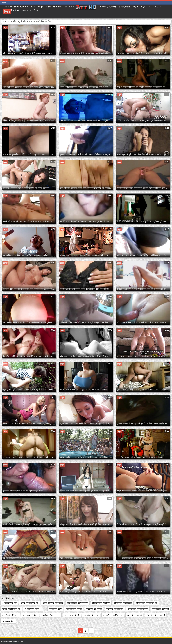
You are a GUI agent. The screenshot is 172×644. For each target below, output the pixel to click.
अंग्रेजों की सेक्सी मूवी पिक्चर (53, 603)
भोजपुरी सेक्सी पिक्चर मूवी (155, 615)
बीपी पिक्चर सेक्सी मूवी (161, 609)
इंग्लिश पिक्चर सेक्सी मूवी (101, 603)
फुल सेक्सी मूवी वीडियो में (115, 609)
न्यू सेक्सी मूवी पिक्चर (32, 609)
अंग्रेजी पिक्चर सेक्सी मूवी (30, 603)
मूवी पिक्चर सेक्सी (8, 621)
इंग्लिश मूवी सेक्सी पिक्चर (123, 603)
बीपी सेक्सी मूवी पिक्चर (10, 615)
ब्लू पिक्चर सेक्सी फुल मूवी (51, 615)
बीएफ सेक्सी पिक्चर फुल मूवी (138, 609)
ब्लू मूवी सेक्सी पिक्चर (91, 615)
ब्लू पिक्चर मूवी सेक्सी (30, 615)
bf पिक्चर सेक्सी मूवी (9, 603)
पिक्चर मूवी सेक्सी (55, 609)
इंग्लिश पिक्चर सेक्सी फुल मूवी (78, 603)
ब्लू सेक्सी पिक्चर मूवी (134, 615)
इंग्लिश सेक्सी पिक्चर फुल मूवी (147, 603)
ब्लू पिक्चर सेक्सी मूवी (72, 615)
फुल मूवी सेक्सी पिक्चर (74, 609)
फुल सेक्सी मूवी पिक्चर (94, 609)
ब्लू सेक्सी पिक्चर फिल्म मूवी (113, 615)
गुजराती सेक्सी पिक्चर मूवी (11, 609)
